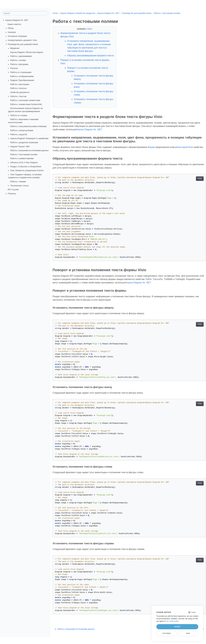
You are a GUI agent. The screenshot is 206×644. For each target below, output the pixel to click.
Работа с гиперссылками (22, 130)
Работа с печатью (18, 88)
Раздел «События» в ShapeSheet (26, 166)
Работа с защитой (19, 134)
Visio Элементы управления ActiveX (27, 170)
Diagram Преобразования (22, 80)
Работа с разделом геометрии (24, 142)
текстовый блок (185, 154)
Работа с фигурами (19, 64)
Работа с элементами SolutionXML (26, 104)
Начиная (12, 32)
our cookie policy (172, 621)
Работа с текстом (18, 96)
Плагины (12, 194)
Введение (15, 48)
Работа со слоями (19, 115)
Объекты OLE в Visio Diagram (24, 162)
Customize (167, 633)
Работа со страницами (21, 72)
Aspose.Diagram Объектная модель (27, 52)
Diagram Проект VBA (20, 146)
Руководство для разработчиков (23, 44)
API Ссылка (13, 190)
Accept (177, 627)
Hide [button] (87, 29)
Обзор (11, 28)
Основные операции (17, 36)
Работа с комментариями (22, 158)
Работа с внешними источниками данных (29, 150)
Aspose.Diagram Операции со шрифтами (29, 138)
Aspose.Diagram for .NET (17, 20)
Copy (189, 185)
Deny (188, 633)
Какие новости (14, 24)
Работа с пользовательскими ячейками (28, 126)
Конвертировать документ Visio (22, 40)
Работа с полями (18, 60)
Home (55, 13)
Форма (151, 154)
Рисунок (14, 68)
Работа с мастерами (20, 84)
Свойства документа (20, 92)
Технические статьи (19, 185)
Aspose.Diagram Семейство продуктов (78, 13)
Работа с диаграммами (21, 56)
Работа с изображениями (22, 76)
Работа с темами (18, 182)
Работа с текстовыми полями (24, 154)
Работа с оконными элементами (25, 100)
